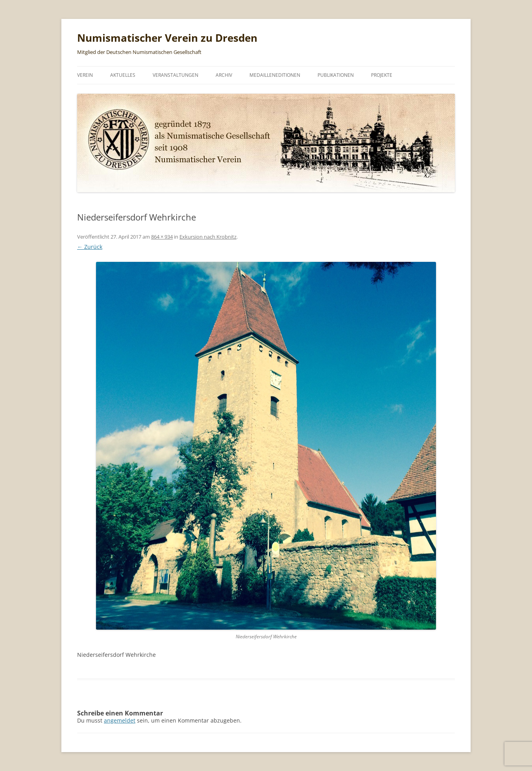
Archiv (224, 75)
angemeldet (120, 720)
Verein (85, 75)
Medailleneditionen (275, 75)
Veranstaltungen (175, 75)
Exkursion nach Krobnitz (208, 237)
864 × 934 (162, 237)
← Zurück (90, 247)
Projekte (382, 75)
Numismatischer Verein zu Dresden (167, 38)
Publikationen (336, 75)
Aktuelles (123, 75)
